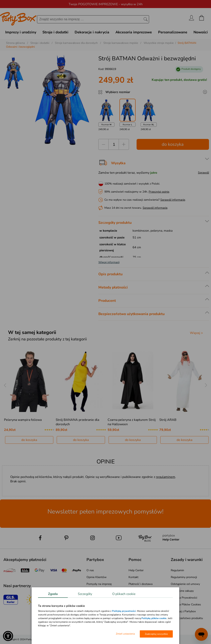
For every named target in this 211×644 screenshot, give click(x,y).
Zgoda (53, 594)
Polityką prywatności (124, 611)
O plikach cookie (124, 594)
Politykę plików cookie (154, 618)
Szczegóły (85, 594)
